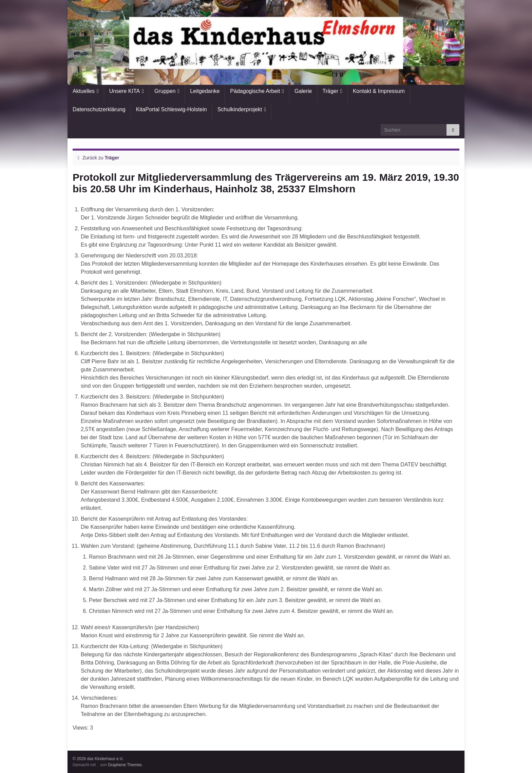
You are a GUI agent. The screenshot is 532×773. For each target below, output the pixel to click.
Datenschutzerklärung (99, 109)
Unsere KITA (125, 91)
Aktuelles (84, 91)
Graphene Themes (125, 765)
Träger (331, 91)
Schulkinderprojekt (240, 109)
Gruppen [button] (165, 91)
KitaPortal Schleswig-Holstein (172, 109)
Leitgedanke (205, 91)
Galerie (303, 91)
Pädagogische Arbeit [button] (255, 91)
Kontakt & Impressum (379, 91)
